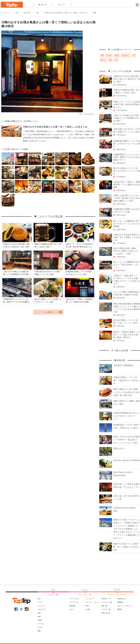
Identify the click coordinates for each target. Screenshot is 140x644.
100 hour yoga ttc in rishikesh (127, 460)
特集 (39, 631)
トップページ (5, 13)
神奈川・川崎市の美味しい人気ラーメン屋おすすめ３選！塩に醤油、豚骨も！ (127, 335)
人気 (116, 60)
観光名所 (72, 606)
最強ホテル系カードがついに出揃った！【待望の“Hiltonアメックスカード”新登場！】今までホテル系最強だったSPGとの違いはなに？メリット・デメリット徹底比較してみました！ (127, 529)
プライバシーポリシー (125, 606)
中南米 (40, 620)
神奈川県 (27, 13)
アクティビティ (75, 599)
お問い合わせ (106, 613)
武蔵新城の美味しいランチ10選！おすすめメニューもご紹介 (127, 144)
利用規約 (120, 602)
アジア (40, 602)
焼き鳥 (117, 55)
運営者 (119, 609)
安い (134, 55)
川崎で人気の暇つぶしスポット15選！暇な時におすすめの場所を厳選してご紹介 (127, 198)
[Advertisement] (120, 33)
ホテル (72, 609)
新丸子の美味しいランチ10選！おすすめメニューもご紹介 (127, 171)
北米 (39, 613)
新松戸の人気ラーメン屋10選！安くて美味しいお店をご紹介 (127, 547)
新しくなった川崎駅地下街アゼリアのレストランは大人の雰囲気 (127, 224)
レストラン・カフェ (92, 602)
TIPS (87, 606)
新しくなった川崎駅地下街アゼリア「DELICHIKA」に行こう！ (127, 265)
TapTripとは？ (122, 599)
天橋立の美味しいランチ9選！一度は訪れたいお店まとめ (127, 380)
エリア (62, 5)
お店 (110, 60)
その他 (88, 609)
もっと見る (48, 312)
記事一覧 (43, 5)
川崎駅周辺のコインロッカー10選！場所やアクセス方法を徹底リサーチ (127, 157)
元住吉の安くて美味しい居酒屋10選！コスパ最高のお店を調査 (127, 185)
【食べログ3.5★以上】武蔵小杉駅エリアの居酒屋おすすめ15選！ (127, 118)
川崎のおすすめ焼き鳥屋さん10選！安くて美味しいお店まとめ (66, 13)
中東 (39, 617)
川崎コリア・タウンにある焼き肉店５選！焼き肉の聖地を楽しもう (127, 104)
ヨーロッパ (41, 606)
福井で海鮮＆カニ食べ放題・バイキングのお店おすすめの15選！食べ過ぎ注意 (127, 392)
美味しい (103, 60)
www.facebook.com (89, 114)
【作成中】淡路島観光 (123, 365)
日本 (17, 13)
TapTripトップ (106, 599)
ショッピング (90, 599)
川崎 (37, 13)
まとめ (40, 627)
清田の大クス (119, 448)
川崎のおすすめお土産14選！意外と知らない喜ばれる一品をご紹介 (127, 79)
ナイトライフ (74, 602)
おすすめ (109, 55)
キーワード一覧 (107, 602)
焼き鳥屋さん (126, 55)
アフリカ (41, 624)
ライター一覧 (106, 609)
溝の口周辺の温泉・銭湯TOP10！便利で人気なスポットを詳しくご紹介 (126, 251)
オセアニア (41, 609)
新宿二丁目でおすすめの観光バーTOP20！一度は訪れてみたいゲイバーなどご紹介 (127, 440)
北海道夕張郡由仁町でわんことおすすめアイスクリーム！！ (127, 416)
